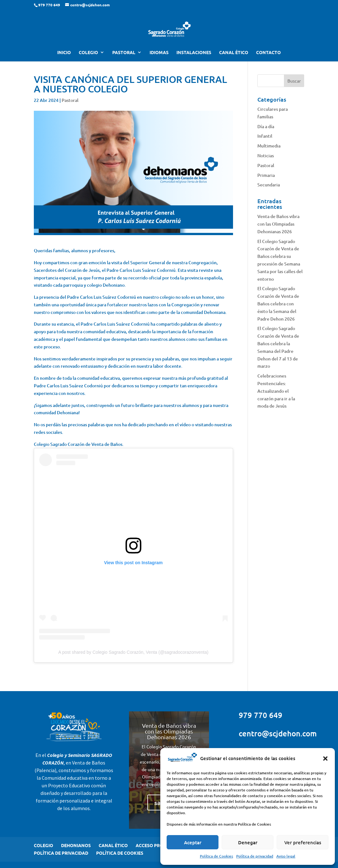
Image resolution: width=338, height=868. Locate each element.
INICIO (64, 53)
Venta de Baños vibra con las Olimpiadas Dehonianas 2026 (278, 224)
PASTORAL (124, 53)
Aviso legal (286, 856)
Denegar (248, 842)
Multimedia (269, 146)
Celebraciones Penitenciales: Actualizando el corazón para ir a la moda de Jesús (276, 391)
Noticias (266, 156)
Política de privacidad (255, 856)
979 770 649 (261, 715)
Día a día (266, 126)
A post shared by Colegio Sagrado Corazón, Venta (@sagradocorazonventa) (133, 652)
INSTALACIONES (194, 53)
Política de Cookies (216, 856)
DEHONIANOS (76, 845)
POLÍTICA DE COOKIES (120, 853)
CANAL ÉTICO (234, 53)
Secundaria (269, 185)
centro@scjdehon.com (278, 733)
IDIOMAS (159, 53)
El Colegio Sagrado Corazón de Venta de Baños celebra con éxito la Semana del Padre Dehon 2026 (278, 303)
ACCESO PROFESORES (159, 845)
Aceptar (193, 842)
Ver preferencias (303, 842)
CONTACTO (268, 53)
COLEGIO (88, 53)
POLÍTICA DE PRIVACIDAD (61, 853)
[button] (325, 759)
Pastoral (70, 100)
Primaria (266, 175)
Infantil (265, 136)
